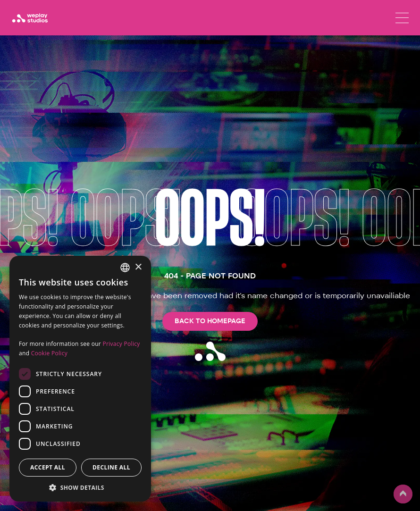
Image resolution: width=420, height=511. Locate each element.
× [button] (138, 267)
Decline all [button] (111, 467)
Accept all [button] (48, 467)
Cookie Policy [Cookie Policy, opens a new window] (49, 353)
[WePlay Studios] (30, 18)
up (403, 494)
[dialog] (80, 379)
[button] (80, 487)
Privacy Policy (121, 344)
